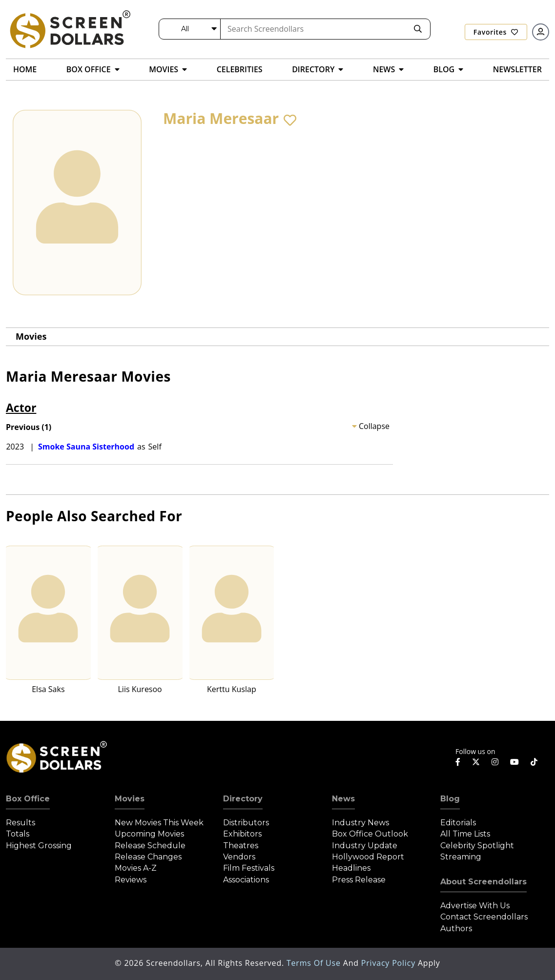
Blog (450, 799)
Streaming (461, 857)
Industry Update (365, 846)
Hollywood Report (368, 857)
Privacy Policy (390, 963)
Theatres (241, 846)
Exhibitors (242, 834)
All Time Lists (465, 834)
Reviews (131, 880)
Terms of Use (315, 963)
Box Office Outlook (370, 834)
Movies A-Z (136, 868)
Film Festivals (249, 868)
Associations (246, 880)
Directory (243, 799)
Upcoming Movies (149, 834)
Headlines (351, 868)
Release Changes (148, 857)
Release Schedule (150, 846)
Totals (18, 834)
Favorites (496, 32)
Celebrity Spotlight (477, 846)
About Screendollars (483, 882)
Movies (31, 336)
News (343, 799)
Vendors (239, 857)
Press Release (359, 880)
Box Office (28, 799)
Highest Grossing (39, 846)
